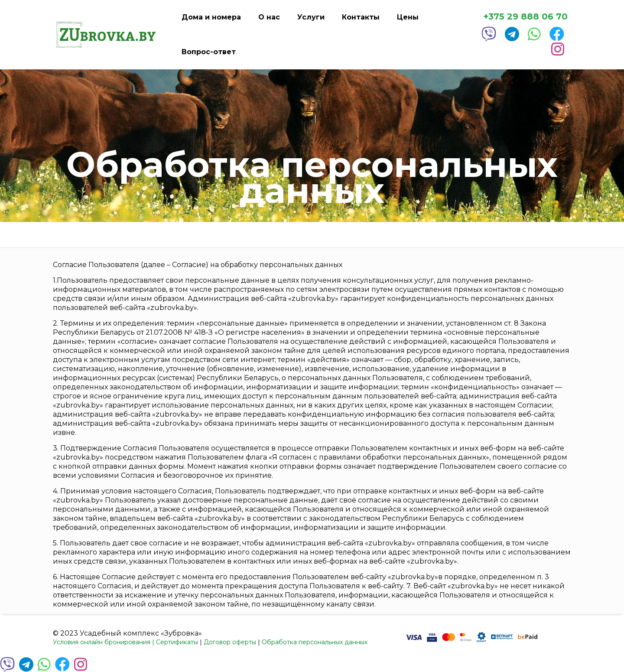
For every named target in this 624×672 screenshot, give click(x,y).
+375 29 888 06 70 (525, 17)
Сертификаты (177, 642)
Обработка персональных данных (315, 642)
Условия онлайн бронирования (102, 642)
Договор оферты (230, 642)
